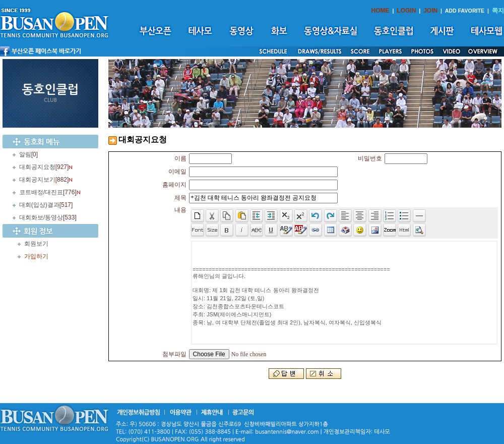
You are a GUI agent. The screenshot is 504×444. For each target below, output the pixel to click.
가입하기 (36, 256)
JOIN (430, 11)
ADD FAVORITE (465, 11)
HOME (381, 11)
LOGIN (406, 11)
